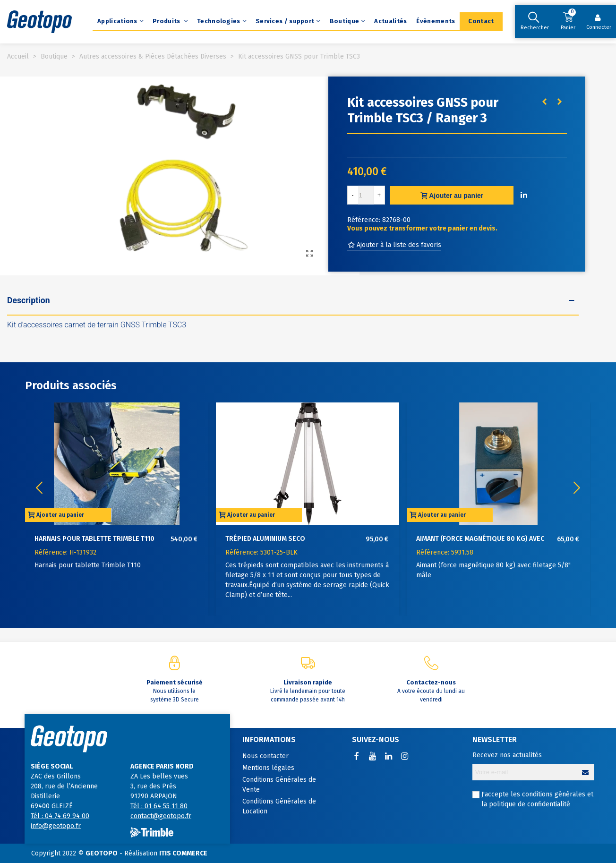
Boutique (344, 21)
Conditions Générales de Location (279, 806)
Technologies (219, 21)
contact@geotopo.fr (161, 816)
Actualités (390, 21)
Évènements (436, 21)
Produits (167, 21)
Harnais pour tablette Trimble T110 (94, 539)
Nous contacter (265, 756)
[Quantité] (366, 195)
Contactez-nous (431, 682)
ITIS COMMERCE (183, 853)
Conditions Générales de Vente (279, 785)
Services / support (285, 21)
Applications (117, 21)
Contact (481, 21)
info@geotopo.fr (56, 826)
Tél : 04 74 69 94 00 (60, 816)
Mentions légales (268, 768)
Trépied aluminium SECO (265, 539)
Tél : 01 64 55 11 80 (159, 806)
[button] (577, 488)
